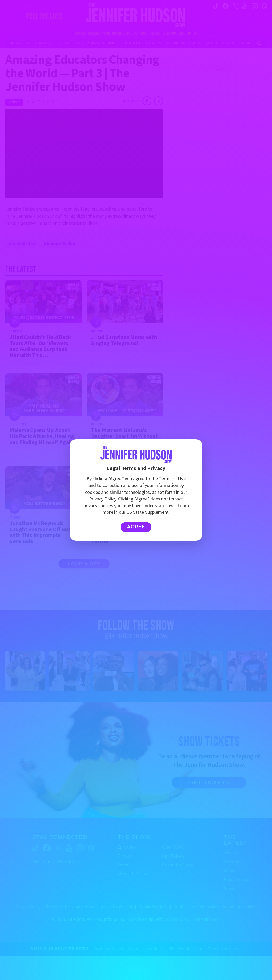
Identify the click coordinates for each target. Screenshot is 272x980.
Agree (136, 527)
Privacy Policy (103, 499)
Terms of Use (172, 479)
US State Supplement (148, 512)
